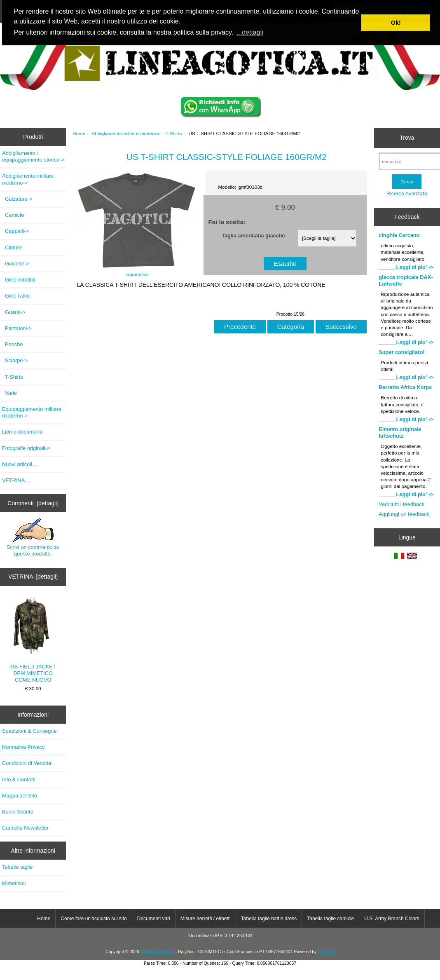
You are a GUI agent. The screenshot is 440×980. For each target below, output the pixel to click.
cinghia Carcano (399, 235)
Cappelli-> (15, 231)
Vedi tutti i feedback (401, 504)
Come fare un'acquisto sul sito (94, 919)
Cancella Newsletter (25, 828)
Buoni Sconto (18, 812)
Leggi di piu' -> (415, 267)
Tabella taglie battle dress (269, 919)
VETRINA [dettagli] (33, 577)
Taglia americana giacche (253, 235)
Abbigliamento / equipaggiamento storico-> (33, 156)
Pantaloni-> (17, 328)
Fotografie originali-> (26, 448)
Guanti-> (14, 312)
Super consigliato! (401, 352)
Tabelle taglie (17, 867)
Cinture (12, 247)
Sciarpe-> (15, 360)
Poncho (12, 344)
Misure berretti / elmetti (206, 919)
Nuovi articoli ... (20, 464)
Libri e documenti (22, 432)
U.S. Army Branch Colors (392, 919)
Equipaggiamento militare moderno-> (32, 412)
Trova (407, 138)
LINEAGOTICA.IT (157, 952)
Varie (9, 393)
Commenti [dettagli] (33, 503)
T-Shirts (174, 133)
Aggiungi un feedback (404, 514)
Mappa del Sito (20, 796)
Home (79, 133)
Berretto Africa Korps (405, 387)
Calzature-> (17, 199)
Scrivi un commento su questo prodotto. (33, 537)
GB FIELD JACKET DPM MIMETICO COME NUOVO (33, 640)
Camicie (13, 215)
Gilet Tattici (16, 296)
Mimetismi (14, 883)
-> (28, 179)
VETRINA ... (16, 480)
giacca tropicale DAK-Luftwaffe (406, 280)
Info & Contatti (19, 780)
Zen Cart (326, 952)
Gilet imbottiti (19, 280)
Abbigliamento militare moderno (125, 133)
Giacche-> (16, 264)
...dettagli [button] (250, 32)
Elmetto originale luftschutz (400, 433)
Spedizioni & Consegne (29, 731)
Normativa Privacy (23, 747)
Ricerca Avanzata (407, 193)
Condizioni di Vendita (27, 763)
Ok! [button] (396, 23)
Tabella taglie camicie (330, 919)
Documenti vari (154, 919)
